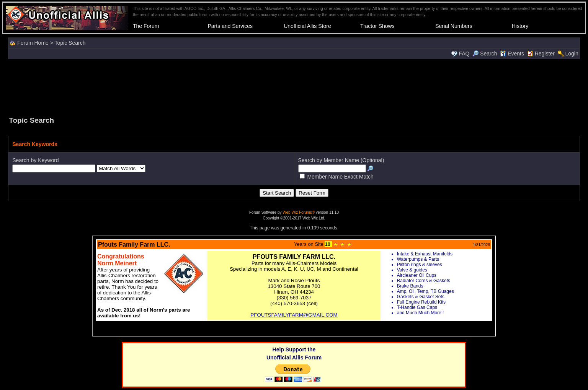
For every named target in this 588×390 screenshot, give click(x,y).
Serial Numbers (454, 26)
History (520, 26)
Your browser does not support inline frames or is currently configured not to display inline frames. (294, 286)
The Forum (146, 26)
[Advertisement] (294, 87)
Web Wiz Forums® (299, 212)
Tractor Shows (377, 26)
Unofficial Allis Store (307, 26)
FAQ (464, 54)
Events (512, 54)
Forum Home (33, 43)
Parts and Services (230, 26)
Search (485, 54)
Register (545, 54)
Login (572, 54)
